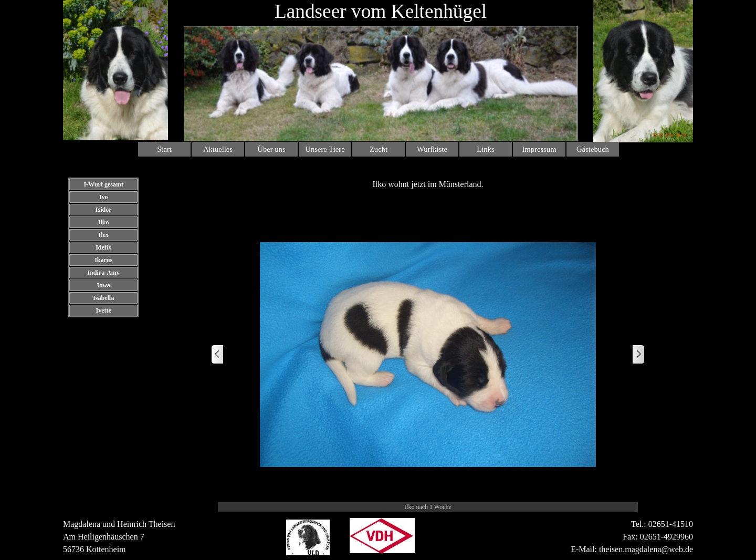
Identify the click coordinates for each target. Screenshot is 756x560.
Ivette (103, 310)
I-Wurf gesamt (103, 184)
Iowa (103, 285)
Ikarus (103, 260)
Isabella (103, 298)
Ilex (103, 235)
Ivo (104, 197)
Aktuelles (218, 149)
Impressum (539, 149)
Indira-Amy (103, 273)
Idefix (103, 247)
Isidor (104, 210)
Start (164, 149)
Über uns (271, 149)
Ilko (104, 222)
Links (485, 149)
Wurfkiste (432, 149)
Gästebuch (593, 149)
